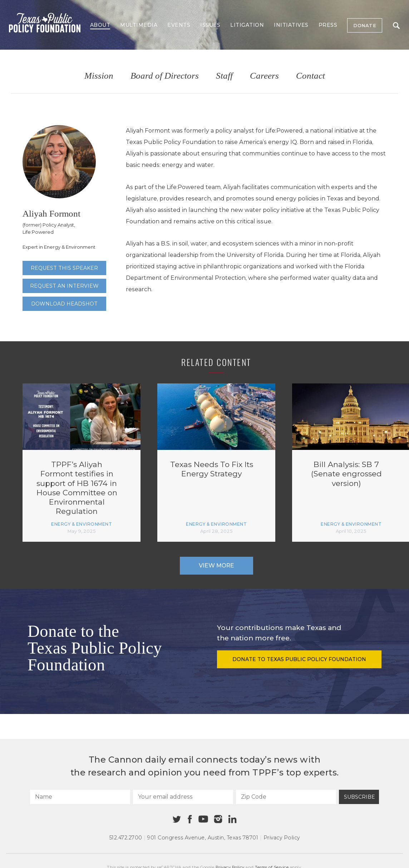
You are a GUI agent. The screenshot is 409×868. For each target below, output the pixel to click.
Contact (311, 76)
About (100, 25)
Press (328, 25)
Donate (365, 25)
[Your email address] (183, 797)
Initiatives (291, 25)
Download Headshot (64, 304)
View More (216, 566)
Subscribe (359, 797)
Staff (224, 76)
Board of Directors (165, 76)
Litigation (247, 25)
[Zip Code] (286, 797)
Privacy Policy (282, 838)
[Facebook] (190, 819)
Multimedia (139, 25)
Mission (99, 76)
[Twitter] (177, 819)
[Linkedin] (232, 819)
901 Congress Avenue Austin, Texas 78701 (203, 838)
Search (396, 26)
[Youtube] (203, 819)
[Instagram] (218, 819)
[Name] (80, 797)
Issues (210, 25)
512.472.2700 (126, 838)
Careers (264, 76)
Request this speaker (64, 268)
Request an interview (64, 286)
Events (179, 25)
